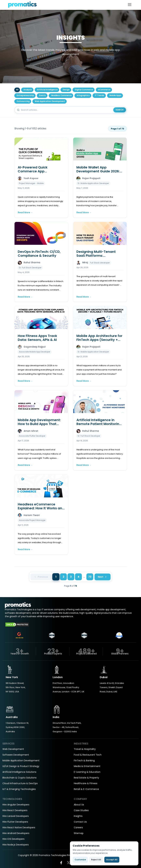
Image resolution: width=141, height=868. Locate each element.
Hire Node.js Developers (16, 845)
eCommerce (104, 90)
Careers (78, 827)
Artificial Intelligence (47, 90)
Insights (78, 816)
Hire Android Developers (16, 833)
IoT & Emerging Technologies (19, 789)
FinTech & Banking (84, 760)
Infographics (83, 95)
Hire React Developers (15, 810)
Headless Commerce (61, 95)
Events (42, 95)
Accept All (112, 860)
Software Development (16, 755)
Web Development (13, 749)
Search (120, 110)
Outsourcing (23, 101)
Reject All (96, 860)
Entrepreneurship (25, 95)
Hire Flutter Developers (15, 822)
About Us (79, 805)
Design (66, 90)
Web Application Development (50, 101)
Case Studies (81, 810)
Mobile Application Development (21, 760)
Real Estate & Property (86, 778)
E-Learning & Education (87, 772)
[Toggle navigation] (130, 5)
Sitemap (79, 833)
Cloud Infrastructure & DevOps (20, 783)
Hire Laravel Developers (16, 816)
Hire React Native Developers (19, 827)
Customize (80, 860)
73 (90, 577)
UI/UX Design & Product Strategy (21, 766)
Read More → (25, 213)
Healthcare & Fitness (86, 783)
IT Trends (100, 95)
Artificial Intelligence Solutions (19, 772)
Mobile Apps (115, 95)
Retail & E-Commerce (86, 789)
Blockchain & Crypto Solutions (19, 778)
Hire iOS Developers (13, 839)
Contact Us (80, 822)
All (17, 90)
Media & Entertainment (87, 766)
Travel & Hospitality (85, 749)
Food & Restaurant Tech (88, 755)
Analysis (28, 90)
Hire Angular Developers (16, 805)
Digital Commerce (84, 90)
